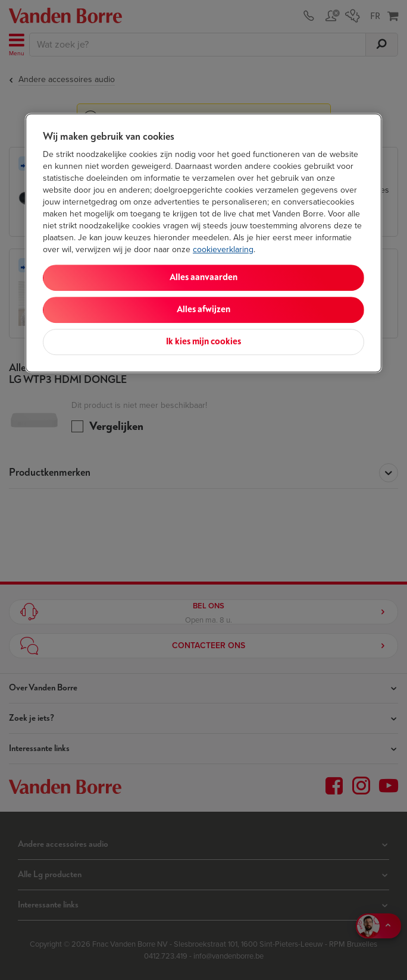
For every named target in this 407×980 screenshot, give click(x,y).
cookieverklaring (223, 249)
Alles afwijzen (203, 310)
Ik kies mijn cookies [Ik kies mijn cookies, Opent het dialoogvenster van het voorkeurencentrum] (203, 342)
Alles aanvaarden (203, 277)
